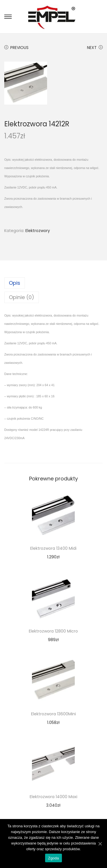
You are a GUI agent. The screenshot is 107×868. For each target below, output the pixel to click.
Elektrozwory (38, 231)
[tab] (53, 283)
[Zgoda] (100, 844)
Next (95, 48)
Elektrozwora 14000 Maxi (53, 797)
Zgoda (53, 858)
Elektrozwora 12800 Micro (53, 631)
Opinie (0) (22, 297)
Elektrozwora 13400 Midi (53, 548)
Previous (16, 48)
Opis (15, 283)
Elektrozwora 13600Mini (53, 714)
